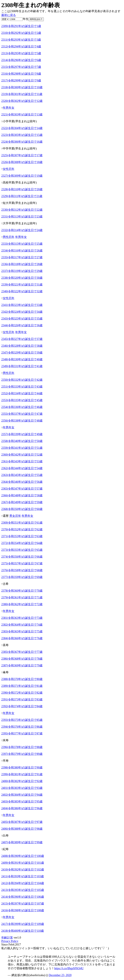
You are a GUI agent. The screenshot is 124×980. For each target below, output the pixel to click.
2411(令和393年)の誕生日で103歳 (23, 876)
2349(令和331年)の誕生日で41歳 (22, 366)
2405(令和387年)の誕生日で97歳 (22, 822)
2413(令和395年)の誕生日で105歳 (23, 890)
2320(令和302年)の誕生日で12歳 (22, 101)
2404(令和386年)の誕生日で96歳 (22, 808)
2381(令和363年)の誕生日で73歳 (22, 618)
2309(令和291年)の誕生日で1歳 (21, 26)
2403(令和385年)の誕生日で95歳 (22, 802)
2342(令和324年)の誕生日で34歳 (22, 312)
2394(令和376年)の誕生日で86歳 (22, 727)
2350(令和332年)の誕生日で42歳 (22, 380)
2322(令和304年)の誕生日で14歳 (22, 128)
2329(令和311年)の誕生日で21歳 (22, 196)
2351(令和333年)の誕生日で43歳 (22, 387)
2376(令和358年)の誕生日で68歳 (22, 570)
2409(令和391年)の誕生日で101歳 (23, 863)
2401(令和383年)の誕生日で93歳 (22, 788)
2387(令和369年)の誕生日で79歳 (22, 665)
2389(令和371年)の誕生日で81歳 (22, 686)
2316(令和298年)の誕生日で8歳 (21, 74)
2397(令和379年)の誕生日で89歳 (22, 754)
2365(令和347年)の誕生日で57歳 (22, 489)
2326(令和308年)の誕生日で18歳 (22, 162)
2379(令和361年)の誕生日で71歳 (22, 597)
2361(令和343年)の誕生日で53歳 (22, 461)
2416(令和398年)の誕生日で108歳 (23, 910)
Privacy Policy (10, 941)
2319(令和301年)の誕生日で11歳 (22, 94)
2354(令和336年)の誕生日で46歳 (22, 407)
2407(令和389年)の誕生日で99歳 (22, 842)
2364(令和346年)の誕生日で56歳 (22, 482)
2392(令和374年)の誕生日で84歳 (22, 706)
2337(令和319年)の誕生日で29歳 (22, 271)
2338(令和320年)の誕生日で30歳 (22, 278)
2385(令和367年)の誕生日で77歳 (22, 652)
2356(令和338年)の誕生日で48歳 (22, 421)
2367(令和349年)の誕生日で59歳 (22, 502)
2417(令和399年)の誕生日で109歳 (23, 924)
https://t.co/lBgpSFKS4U (69, 968)
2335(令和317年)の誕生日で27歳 (22, 257)
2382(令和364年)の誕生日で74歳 (22, 625)
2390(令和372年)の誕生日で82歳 (22, 693)
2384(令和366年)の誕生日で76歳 (22, 638)
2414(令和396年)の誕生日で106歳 (23, 897)
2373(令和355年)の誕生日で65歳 (22, 550)
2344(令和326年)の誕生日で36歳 (22, 325)
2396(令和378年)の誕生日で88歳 (22, 747)
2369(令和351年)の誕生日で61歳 (22, 523)
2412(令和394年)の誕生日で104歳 (23, 883)
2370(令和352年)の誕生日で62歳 (22, 529)
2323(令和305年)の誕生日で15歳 (22, 135)
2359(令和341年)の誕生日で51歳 (22, 448)
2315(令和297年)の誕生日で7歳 (21, 67)
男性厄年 (9, 237)
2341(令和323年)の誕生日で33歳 (22, 305)
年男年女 (9, 108)
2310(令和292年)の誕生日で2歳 (21, 33)
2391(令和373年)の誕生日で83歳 (22, 699)
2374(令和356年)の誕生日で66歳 (22, 557)
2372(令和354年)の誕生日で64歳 (22, 543)
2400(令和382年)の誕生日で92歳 (22, 781)
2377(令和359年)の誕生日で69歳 (22, 577)
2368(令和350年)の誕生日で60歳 (22, 509)
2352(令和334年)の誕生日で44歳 (22, 393)
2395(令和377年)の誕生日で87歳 (22, 734)
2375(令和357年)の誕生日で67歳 (22, 563)
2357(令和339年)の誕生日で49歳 (22, 434)
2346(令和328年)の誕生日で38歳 (22, 346)
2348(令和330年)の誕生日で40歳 (22, 359)
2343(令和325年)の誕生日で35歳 (22, 319)
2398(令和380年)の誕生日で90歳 (22, 768)
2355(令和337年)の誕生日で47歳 (22, 414)
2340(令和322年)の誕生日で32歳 (22, 291)
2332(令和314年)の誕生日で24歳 (22, 230)
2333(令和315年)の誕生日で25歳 (22, 244)
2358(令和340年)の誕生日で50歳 (22, 441)
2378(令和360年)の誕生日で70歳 (22, 591)
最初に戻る (9, 15)
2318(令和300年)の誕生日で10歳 (22, 87)
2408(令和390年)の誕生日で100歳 (23, 856)
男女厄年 (15, 516)
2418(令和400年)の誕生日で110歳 (23, 931)
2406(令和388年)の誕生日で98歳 (22, 829)
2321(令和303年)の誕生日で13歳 (22, 115)
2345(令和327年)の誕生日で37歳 (22, 339)
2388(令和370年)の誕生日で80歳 (22, 679)
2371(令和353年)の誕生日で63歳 (22, 536)
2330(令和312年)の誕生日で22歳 (22, 210)
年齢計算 (7, 938)
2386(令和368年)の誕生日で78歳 (22, 659)
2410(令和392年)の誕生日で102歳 (23, 870)
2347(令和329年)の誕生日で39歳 (22, 353)
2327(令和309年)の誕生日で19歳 (22, 176)
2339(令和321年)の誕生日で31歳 (22, 285)
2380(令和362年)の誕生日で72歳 (22, 604)
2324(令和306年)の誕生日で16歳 (22, 142)
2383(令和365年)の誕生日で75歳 (22, 631)
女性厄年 (9, 169)
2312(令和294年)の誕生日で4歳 (21, 46)
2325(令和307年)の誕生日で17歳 (22, 155)
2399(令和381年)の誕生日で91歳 (22, 774)
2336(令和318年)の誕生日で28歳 (22, 264)
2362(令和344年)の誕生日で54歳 (22, 468)
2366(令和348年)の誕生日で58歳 (22, 495)
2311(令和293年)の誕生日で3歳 (21, 40)
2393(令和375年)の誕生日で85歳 (22, 720)
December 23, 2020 (60, 975)
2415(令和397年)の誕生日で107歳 (23, 904)
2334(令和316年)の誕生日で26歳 (22, 251)
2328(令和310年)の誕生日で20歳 (22, 189)
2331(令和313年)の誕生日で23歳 (22, 217)
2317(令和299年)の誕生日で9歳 (21, 80)
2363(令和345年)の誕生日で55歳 (22, 475)
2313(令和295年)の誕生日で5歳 (21, 53)
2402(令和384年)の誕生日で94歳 (22, 795)
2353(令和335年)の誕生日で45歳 (22, 400)
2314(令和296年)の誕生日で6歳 (21, 60)
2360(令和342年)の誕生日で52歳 (22, 455)
